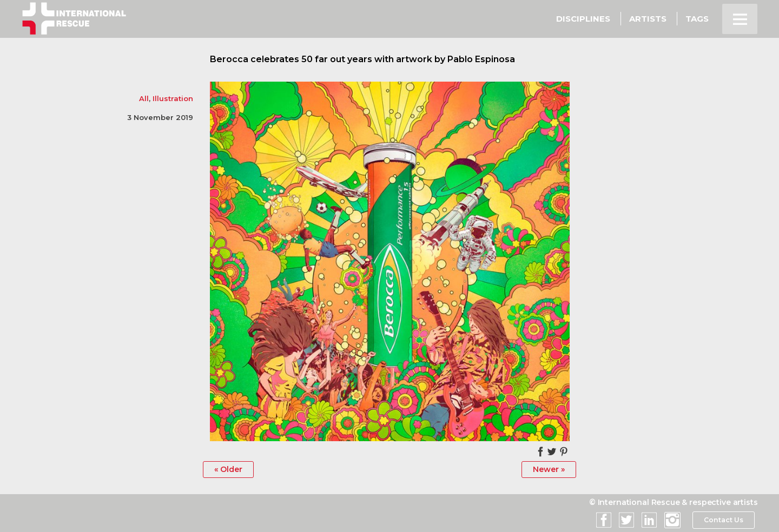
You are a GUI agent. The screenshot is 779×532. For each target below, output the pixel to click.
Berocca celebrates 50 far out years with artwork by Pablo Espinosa (362, 59)
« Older (228, 469)
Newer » (549, 469)
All (144, 98)
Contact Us (724, 520)
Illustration (173, 98)
